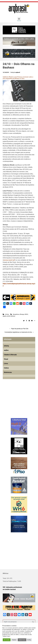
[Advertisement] (14, 402)
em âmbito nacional (9, 589)
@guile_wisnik (6, 316)
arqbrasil (18, 72)
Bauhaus (13, 316)
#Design (22, 314)
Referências (8, 372)
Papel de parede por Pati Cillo (20, 329)
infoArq (7, 314)
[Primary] (19, 19)
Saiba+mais (22, 640)
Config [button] (29, 640)
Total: (5, 578)
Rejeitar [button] (14, 640)
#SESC (26, 314)
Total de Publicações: (10, 581)
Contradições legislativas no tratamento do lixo (18, 332)
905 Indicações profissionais (12, 587)
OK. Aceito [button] (7, 640)
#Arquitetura (16, 314)
